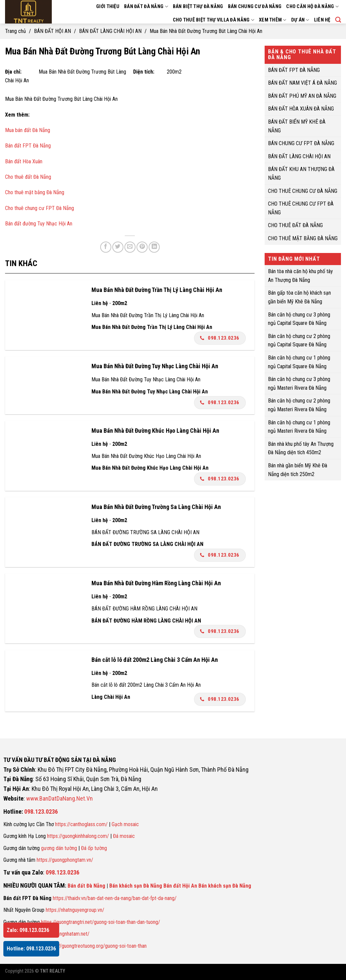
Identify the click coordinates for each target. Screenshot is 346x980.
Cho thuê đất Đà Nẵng (28, 177)
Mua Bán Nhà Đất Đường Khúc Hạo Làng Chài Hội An (155, 431)
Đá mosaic (124, 836)
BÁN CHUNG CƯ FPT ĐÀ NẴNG (301, 143)
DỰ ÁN (300, 20)
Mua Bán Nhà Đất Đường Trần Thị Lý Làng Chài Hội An (157, 290)
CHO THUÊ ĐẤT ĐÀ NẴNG (295, 225)
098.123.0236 (220, 338)
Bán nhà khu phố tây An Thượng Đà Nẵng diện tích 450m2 (301, 448)
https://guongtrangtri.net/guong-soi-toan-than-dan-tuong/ (101, 922)
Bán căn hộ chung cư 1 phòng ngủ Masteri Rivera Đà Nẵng (299, 427)
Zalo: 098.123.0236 (28, 930)
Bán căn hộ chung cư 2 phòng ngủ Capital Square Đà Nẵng (299, 340)
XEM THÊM (273, 20)
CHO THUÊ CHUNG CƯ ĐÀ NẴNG (303, 191)
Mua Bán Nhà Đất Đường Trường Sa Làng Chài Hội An (156, 507)
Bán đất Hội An (180, 886)
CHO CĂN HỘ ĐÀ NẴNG (312, 7)
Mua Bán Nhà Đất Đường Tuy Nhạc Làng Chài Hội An (155, 366)
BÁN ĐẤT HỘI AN (52, 31)
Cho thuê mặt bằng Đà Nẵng (35, 192)
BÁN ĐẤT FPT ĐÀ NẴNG (294, 70)
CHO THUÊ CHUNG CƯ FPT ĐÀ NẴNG (301, 208)
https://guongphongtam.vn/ (65, 860)
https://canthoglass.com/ (81, 824)
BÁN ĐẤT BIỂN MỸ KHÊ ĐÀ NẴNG (297, 126)
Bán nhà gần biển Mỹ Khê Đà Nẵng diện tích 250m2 (298, 470)
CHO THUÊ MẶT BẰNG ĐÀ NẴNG (303, 238)
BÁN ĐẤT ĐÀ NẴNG (146, 7)
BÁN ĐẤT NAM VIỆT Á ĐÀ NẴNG (302, 83)
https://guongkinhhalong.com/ (78, 836)
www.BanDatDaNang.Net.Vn (60, 798)
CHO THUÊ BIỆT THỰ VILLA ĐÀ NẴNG (214, 20)
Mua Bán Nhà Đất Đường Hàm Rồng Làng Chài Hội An (156, 583)
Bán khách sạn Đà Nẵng (136, 886)
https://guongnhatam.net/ (63, 934)
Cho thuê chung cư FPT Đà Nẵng (40, 208)
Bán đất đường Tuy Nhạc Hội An (39, 224)
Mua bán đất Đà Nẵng (28, 130)
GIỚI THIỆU (108, 7)
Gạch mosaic (125, 824)
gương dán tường (59, 848)
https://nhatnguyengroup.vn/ (75, 910)
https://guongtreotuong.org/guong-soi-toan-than (97, 946)
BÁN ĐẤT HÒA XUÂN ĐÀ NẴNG (301, 109)
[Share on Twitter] (118, 247)
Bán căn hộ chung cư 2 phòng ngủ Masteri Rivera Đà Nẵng (299, 405)
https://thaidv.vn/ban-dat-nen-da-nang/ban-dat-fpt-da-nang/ (115, 898)
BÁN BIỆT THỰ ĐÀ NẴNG (198, 7)
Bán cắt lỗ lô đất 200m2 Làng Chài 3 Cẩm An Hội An (155, 660)
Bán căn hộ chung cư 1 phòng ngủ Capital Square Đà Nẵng (299, 362)
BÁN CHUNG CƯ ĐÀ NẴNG (255, 7)
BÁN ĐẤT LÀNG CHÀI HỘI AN (110, 31)
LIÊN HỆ (322, 20)
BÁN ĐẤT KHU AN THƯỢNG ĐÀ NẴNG (301, 174)
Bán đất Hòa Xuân (24, 161)
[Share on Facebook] (106, 247)
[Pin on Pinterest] (142, 247)
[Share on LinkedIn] (154, 247)
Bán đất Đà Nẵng (86, 886)
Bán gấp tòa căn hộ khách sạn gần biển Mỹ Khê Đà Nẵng (299, 297)
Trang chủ (15, 31)
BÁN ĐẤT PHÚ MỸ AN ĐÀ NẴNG (302, 96)
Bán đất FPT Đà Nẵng (28, 146)
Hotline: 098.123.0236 (31, 949)
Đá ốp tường (94, 848)
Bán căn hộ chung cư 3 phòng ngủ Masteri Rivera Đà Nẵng (299, 384)
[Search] (338, 20)
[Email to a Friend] (130, 247)
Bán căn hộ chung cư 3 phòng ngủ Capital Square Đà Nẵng (299, 319)
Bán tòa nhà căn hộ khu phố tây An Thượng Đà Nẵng (300, 276)
